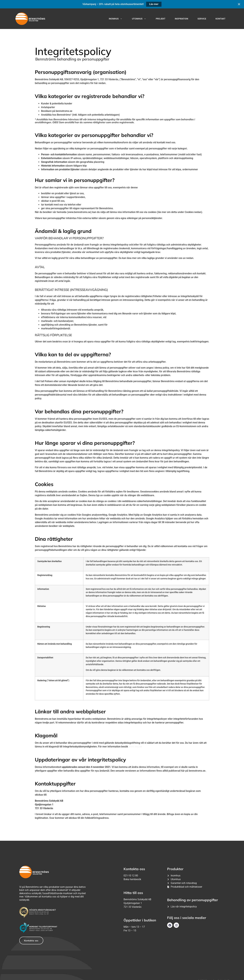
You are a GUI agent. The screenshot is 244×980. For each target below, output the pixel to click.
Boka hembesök (132, 879)
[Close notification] (239, 4)
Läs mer (154, 4)
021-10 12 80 (131, 876)
